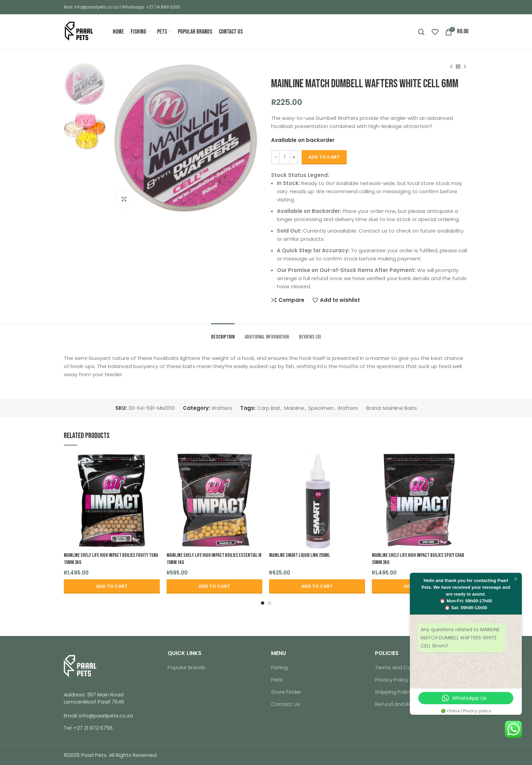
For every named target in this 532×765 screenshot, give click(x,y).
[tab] (223, 334)
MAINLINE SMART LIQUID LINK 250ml (300, 555)
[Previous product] (451, 67)
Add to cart (324, 157)
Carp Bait (269, 408)
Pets (277, 680)
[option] (85, 84)
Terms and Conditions (403, 667)
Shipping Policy (393, 692)
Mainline (294, 408)
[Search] (421, 32)
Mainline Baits (400, 408)
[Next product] (465, 67)
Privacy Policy (392, 680)
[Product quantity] (285, 157)
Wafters (222, 408)
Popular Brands (186, 667)
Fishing (279, 667)
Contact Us (286, 704)
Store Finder (286, 692)
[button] (112, 586)
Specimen (321, 408)
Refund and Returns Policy (408, 704)
